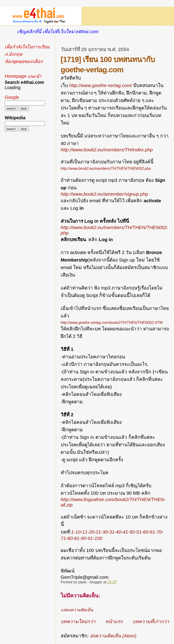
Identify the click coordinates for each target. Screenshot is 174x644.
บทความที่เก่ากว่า (151, 621)
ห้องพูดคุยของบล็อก (24, 61)
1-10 (76, 532)
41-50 (129, 532)
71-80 (67, 538)
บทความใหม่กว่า (78, 621)
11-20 (88, 532)
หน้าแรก (114, 621)
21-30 (102, 532)
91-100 (95, 538)
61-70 (156, 532)
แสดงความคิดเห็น (77, 610)
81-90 (80, 538)
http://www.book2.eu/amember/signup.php (104, 194)
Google (12, 97)
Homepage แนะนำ (23, 76)
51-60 (142, 532)
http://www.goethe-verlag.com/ (101, 85)
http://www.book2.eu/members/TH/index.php (107, 150)
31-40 (115, 532)
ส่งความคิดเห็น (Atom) (113, 636)
